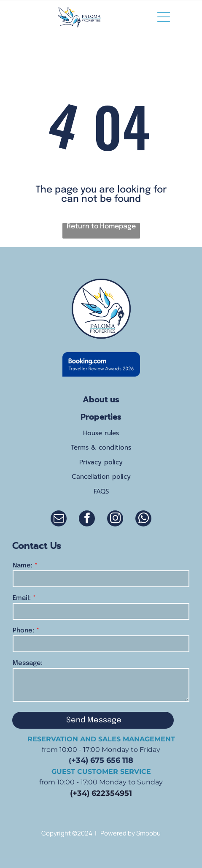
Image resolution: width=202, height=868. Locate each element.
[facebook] (87, 519)
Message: (28, 663)
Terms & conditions (101, 448)
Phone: (23, 631)
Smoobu (148, 833)
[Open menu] (164, 17)
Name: (23, 566)
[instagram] (115, 519)
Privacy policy (101, 462)
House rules (101, 433)
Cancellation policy (101, 477)
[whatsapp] (143, 519)
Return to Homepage (101, 226)
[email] (59, 519)
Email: (22, 598)
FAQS (101, 491)
